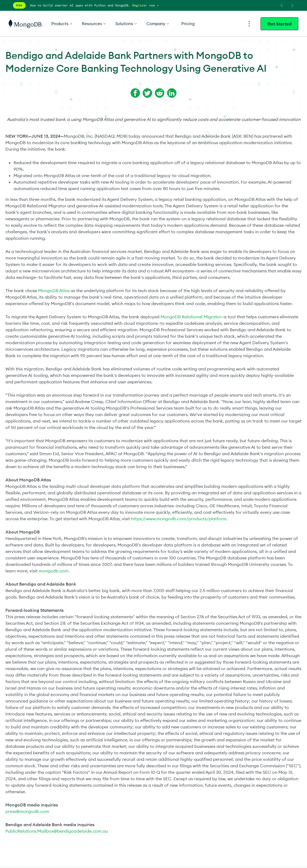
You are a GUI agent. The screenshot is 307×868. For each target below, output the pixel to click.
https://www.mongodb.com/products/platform (179, 519)
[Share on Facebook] (135, 93)
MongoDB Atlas (54, 291)
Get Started (279, 24)
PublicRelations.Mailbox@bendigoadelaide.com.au (57, 831)
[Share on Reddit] (160, 93)
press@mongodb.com (27, 811)
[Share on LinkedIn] (172, 93)
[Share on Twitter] (147, 93)
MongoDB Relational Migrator (191, 317)
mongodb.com (54, 571)
